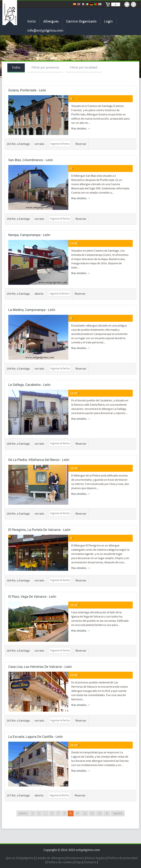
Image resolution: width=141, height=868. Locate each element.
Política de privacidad (123, 858)
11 (85, 813)
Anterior (23, 813)
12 (92, 813)
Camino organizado (81, 21)
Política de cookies (60, 862)
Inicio (32, 21)
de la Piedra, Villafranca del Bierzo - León (39, 460)
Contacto (90, 862)
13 (100, 813)
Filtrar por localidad (84, 67)
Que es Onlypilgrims (20, 858)
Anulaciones (76, 858)
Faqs (78, 862)
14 (107, 813)
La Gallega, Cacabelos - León (29, 385)
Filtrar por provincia (45, 67)
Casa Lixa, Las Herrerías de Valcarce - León (40, 667)
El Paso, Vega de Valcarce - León (32, 597)
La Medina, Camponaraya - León (32, 310)
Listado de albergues (50, 858)
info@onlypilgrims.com (45, 31)
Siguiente (118, 813)
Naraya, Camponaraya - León (29, 235)
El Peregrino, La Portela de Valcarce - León (39, 530)
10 (77, 813)
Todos (16, 67)
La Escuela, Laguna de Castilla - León (36, 737)
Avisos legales (96, 858)
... (45, 813)
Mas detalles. (80, 129)
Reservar (81, 144)
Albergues (51, 21)
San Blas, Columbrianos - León (31, 160)
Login (108, 21)
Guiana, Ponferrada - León (27, 90)
